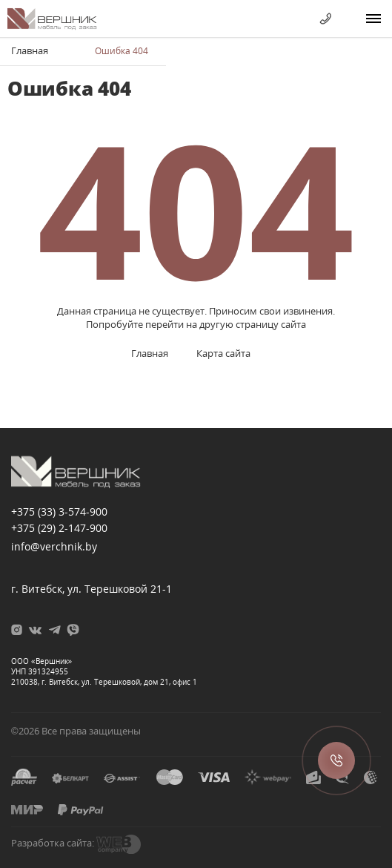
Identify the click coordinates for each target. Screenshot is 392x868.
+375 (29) (59, 528)
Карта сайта (223, 353)
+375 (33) (59, 512)
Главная (30, 50)
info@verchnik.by (54, 546)
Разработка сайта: (53, 843)
